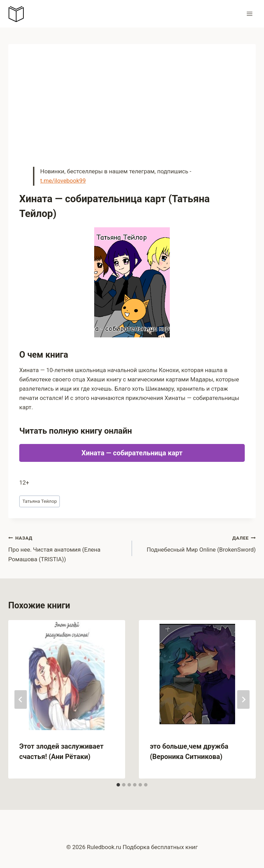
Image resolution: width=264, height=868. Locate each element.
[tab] (118, 785)
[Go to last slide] (21, 699)
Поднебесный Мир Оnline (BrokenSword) (197, 543)
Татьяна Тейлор (40, 501)
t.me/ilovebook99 (63, 181)
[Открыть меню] (249, 14)
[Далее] (243, 699)
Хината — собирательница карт (132, 453)
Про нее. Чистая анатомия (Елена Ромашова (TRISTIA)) (67, 548)
